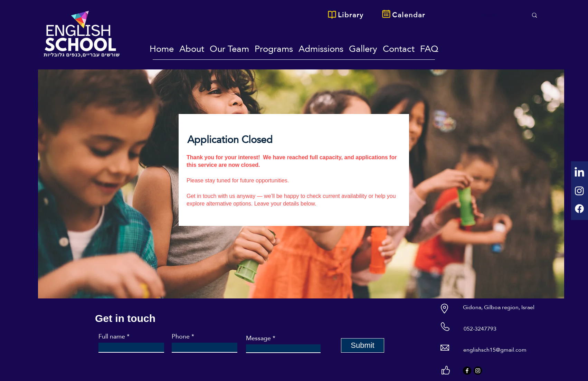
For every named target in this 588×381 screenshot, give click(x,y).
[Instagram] (579, 191)
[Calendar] (409, 15)
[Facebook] (579, 209)
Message (258, 338)
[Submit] (363, 345)
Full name (112, 336)
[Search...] (497, 16)
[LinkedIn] (579, 173)
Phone (181, 336)
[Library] (351, 15)
